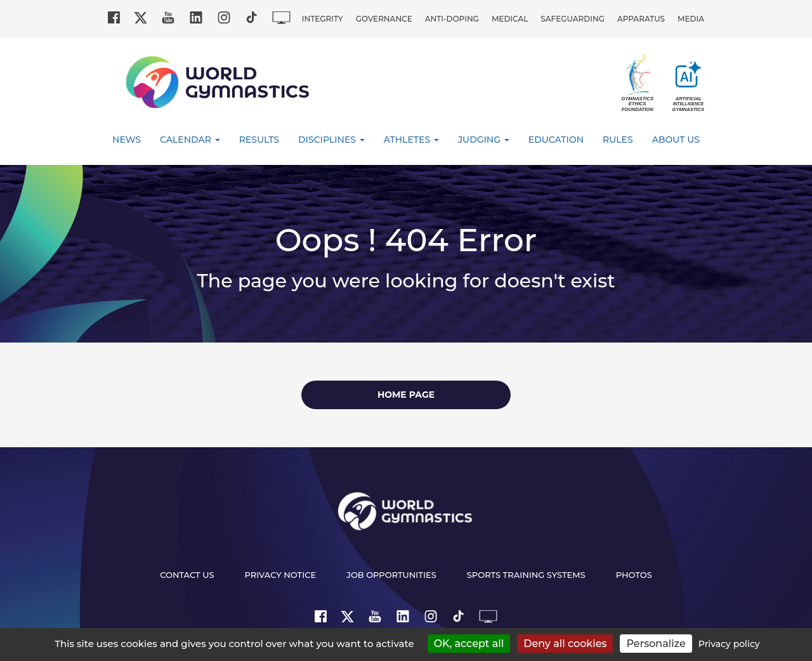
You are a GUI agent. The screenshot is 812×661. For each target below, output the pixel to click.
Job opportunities (391, 575)
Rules (618, 140)
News (127, 140)
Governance (384, 19)
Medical (510, 19)
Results (259, 140)
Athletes (411, 140)
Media (691, 19)
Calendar (190, 140)
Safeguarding (573, 19)
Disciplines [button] (331, 140)
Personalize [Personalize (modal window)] (656, 644)
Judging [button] (484, 140)
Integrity (323, 19)
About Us (676, 140)
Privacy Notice (281, 575)
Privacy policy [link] (729, 644)
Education (556, 140)
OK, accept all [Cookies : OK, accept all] (469, 644)
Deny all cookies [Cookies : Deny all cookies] (565, 644)
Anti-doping (452, 19)
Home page (406, 395)
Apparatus (641, 19)
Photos (634, 575)
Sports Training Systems (526, 575)
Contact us (187, 575)
